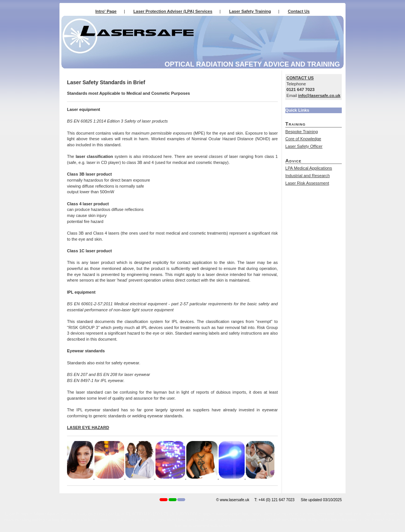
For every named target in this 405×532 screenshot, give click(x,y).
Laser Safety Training (250, 11)
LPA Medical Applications (309, 168)
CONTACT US (300, 78)
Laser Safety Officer (304, 146)
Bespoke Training (301, 132)
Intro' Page (106, 11)
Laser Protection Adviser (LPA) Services (173, 11)
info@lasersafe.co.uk (319, 95)
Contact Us (299, 11)
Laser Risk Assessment (307, 183)
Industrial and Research (308, 176)
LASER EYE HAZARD (88, 427)
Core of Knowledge (303, 139)
